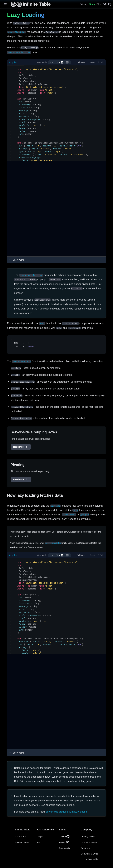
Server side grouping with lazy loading (67, 812)
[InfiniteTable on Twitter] (105, 4)
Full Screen (80, 62)
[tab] (16, 62)
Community (64, 848)
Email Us (85, 848)
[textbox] (56, 113)
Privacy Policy (88, 837)
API (39, 842)
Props (40, 837)
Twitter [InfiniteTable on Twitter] (64, 842)
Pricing (83, 4)
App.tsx (13, 62)
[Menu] (4, 4)
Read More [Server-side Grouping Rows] (21, 447)
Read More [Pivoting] (21, 479)
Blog (99, 4)
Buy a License (22, 842)
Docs (92, 4)
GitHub (64, 837)
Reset (91, 62)
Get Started (21, 837)
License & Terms (89, 842)
